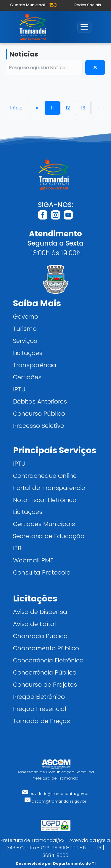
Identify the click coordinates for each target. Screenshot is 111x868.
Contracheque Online (45, 476)
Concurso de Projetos (45, 684)
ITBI (18, 548)
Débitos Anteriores (40, 401)
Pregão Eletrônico (39, 697)
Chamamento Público (46, 648)
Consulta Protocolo (42, 572)
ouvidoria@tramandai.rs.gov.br (55, 794)
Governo (26, 316)
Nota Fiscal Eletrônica (45, 500)
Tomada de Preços (41, 721)
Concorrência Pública (45, 672)
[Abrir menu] (84, 27)
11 (52, 108)
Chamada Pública (40, 636)
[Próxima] (99, 108)
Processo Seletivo (39, 426)
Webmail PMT (33, 560)
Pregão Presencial (40, 709)
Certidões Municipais (44, 524)
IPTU (19, 389)
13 (83, 108)
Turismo (25, 329)
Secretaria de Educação (49, 536)
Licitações (28, 353)
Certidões (27, 377)
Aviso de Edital (34, 624)
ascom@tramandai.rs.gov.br (55, 801)
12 (68, 108)
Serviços (25, 341)
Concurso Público (39, 413)
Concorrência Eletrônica (48, 660)
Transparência (35, 365)
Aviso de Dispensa (40, 612)
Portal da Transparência (49, 488)
